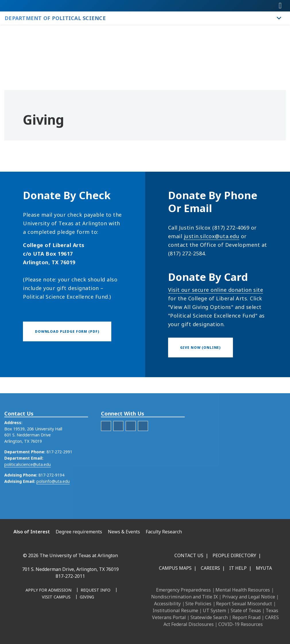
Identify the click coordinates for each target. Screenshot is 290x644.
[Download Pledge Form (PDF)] (67, 331)
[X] (118, 442)
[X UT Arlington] (62, 620)
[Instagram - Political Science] (143, 442)
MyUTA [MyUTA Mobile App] (264, 568)
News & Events (124, 532)
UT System (214, 610)
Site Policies (198, 604)
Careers (210, 568)
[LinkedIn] (131, 442)
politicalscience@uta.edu (28, 481)
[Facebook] (106, 442)
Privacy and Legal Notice (249, 597)
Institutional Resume (175, 610)
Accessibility (167, 604)
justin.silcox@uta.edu (212, 236)
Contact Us (189, 555)
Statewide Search (209, 617)
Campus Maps (175, 568)
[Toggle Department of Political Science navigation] (279, 18)
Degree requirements (79, 532)
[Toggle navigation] (280, 6)
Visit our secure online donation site (216, 290)
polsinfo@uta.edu (53, 498)
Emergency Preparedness (183, 590)
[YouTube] (75, 620)
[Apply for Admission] (48, 590)
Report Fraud (246, 617)
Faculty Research (164, 532)
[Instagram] (50, 620)
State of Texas (246, 610)
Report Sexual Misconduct (244, 604)
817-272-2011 (70, 576)
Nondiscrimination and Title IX (184, 597)
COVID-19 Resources (241, 624)
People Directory (234, 555)
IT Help (238, 568)
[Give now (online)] (201, 348)
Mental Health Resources (243, 590)
